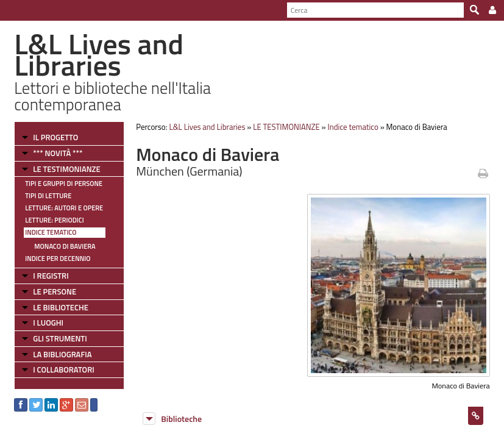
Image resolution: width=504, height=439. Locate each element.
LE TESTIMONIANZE (66, 169)
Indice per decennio (58, 259)
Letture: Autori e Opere (64, 208)
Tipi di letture (48, 196)
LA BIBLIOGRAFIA (62, 354)
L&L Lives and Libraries (207, 127)
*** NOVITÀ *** (58, 153)
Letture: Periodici (54, 220)
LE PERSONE (55, 291)
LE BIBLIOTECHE (61, 307)
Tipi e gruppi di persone (64, 184)
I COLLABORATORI (63, 369)
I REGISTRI (51, 276)
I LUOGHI (48, 323)
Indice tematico (51, 232)
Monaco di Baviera (65, 246)
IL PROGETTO (55, 137)
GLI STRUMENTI (60, 338)
